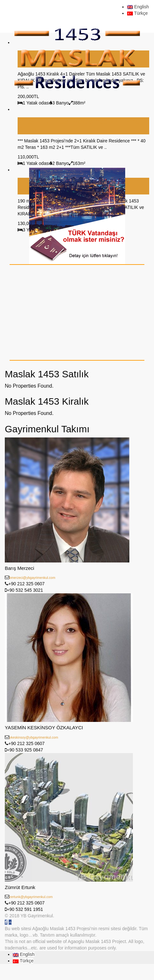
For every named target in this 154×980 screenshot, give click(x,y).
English (138, 7)
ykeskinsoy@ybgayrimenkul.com (34, 737)
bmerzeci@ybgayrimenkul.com (32, 578)
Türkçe (137, 13)
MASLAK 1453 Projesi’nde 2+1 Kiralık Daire (82, 126)
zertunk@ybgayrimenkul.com (31, 897)
